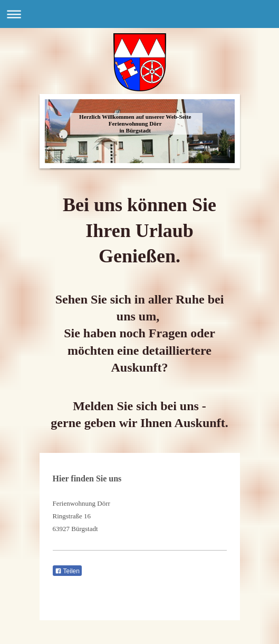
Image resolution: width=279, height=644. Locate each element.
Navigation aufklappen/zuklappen (139, 14)
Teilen (67, 571)
